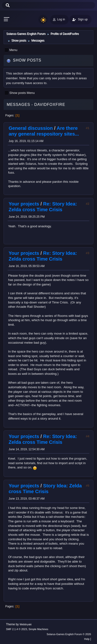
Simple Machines (38, 629)
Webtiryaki (26, 624)
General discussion (31, 128)
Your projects (24, 204)
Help (87, 639)
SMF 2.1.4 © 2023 (17, 629)
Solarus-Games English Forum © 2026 (69, 634)
